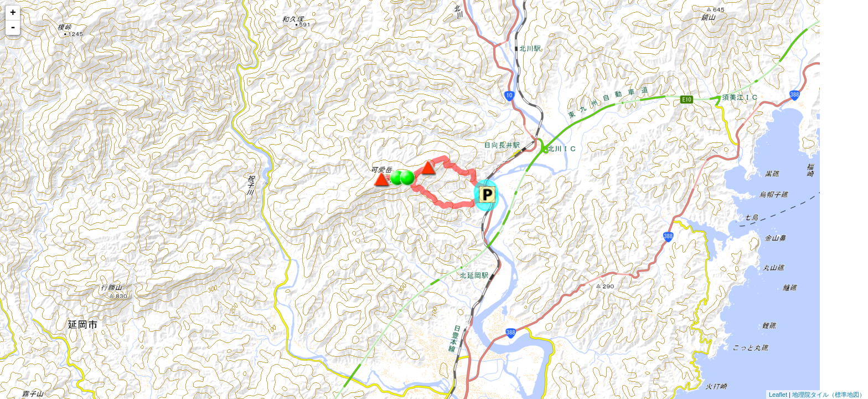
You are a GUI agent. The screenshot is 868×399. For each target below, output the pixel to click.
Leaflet (778, 395)
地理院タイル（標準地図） (829, 395)
